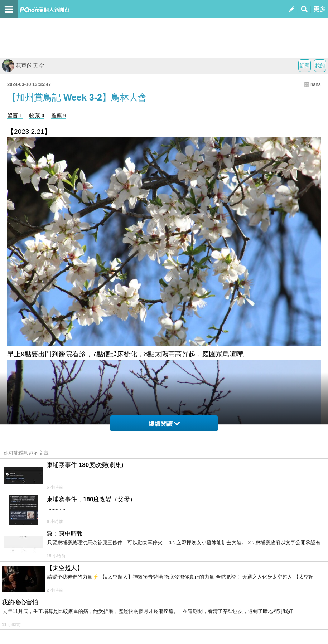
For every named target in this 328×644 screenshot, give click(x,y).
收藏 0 (37, 115)
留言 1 (15, 115)
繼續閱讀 (164, 424)
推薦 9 (59, 115)
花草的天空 (23, 66)
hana (316, 84)
